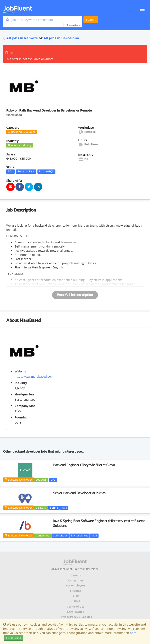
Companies (76, 580)
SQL (10, 171)
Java (53, 480)
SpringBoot (60, 535)
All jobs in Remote (21, 38)
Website (21, 371)
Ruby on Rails (26, 171)
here (133, 633)
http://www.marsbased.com (34, 377)
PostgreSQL (46, 171)
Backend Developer (18, 480)
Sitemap (76, 591)
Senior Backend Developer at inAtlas (79, 493)
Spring (54, 508)
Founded (21, 417)
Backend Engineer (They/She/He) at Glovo (84, 465)
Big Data (41, 508)
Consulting (42, 535)
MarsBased (30, 321)
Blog (76, 596)
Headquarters (25, 394)
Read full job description (75, 295)
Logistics (41, 480)
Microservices (80, 535)
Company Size (25, 406)
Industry (21, 383)
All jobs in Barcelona (61, 38)
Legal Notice (76, 612)
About (76, 601)
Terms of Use (76, 607)
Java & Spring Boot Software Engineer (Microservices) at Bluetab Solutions (99, 523)
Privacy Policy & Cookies (76, 617)
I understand (14, 638)
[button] (72, 25)
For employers (76, 586)
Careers (76, 575)
